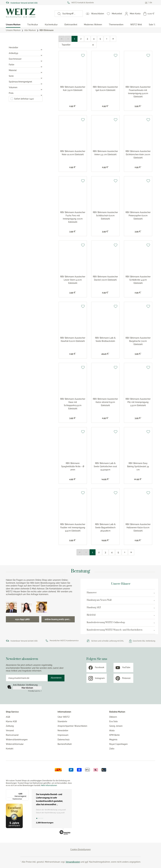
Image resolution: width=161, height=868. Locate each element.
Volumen (26, 87)
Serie (26, 76)
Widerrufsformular (15, 744)
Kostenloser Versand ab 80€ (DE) (24, 3)
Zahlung (10, 726)
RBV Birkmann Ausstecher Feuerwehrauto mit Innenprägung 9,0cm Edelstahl (138, 92)
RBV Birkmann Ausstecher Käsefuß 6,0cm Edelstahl (73, 339)
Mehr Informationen (49, 785)
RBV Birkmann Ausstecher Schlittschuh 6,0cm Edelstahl (105, 216)
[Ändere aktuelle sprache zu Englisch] (151, 3)
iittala (112, 730)
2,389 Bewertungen (45, 823)
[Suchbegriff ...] (72, 14)
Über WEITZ (64, 717)
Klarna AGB (11, 721)
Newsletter (63, 730)
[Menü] (27, 791)
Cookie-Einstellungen (80, 849)
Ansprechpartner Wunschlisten (72, 726)
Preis (26, 93)
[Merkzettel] (114, 14)
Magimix (113, 740)
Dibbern (113, 717)
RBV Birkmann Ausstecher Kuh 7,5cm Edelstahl (73, 89)
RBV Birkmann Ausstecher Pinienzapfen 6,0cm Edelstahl (138, 216)
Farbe (26, 65)
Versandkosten (73, 862)
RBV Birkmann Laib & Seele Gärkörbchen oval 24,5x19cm (105, 466)
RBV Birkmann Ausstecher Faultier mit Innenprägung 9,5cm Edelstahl (73, 528)
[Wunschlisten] (95, 14)
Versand (10, 730)
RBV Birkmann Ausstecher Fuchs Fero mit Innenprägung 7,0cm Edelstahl (73, 217)
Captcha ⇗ (35, 691)
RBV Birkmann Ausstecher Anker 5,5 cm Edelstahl (105, 153)
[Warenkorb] (149, 14)
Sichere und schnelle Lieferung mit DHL (108, 641)
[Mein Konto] (133, 14)
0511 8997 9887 (22, 619)
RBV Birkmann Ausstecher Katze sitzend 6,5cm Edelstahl (105, 402)
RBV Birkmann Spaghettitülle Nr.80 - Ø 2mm (73, 466)
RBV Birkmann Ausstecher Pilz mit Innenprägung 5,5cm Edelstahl (138, 402)
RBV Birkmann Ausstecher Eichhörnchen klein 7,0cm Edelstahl (138, 154)
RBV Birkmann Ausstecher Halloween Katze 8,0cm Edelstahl (138, 528)
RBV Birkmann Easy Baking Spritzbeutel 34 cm (138, 466)
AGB (8, 717)
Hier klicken (27, 688)
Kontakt (10, 749)
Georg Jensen (116, 726)
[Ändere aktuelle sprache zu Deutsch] (146, 3)
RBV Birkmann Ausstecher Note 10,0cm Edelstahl (73, 153)
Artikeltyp (26, 53)
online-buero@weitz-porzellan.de (60, 619)
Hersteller (26, 47)
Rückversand (12, 735)
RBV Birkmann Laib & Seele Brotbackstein (105, 339)
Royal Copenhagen (118, 744)
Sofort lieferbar (24, 99)
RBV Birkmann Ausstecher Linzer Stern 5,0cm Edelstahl (73, 280)
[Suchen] (58, 14)
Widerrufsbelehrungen (17, 740)
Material (26, 70)
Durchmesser (26, 59)
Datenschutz (64, 740)
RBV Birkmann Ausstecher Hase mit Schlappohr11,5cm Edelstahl (73, 404)
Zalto (112, 749)
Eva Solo (113, 721)
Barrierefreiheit (65, 744)
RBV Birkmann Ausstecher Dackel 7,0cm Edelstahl (105, 278)
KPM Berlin (114, 735)
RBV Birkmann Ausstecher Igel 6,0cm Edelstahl (105, 89)
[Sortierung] (78, 45)
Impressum (63, 735)
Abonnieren (56, 678)
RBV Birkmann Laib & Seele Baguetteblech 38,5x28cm (105, 528)
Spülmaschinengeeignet (26, 82)
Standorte (62, 721)
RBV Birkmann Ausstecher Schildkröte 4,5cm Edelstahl (138, 280)
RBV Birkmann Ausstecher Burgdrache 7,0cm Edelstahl (138, 341)
